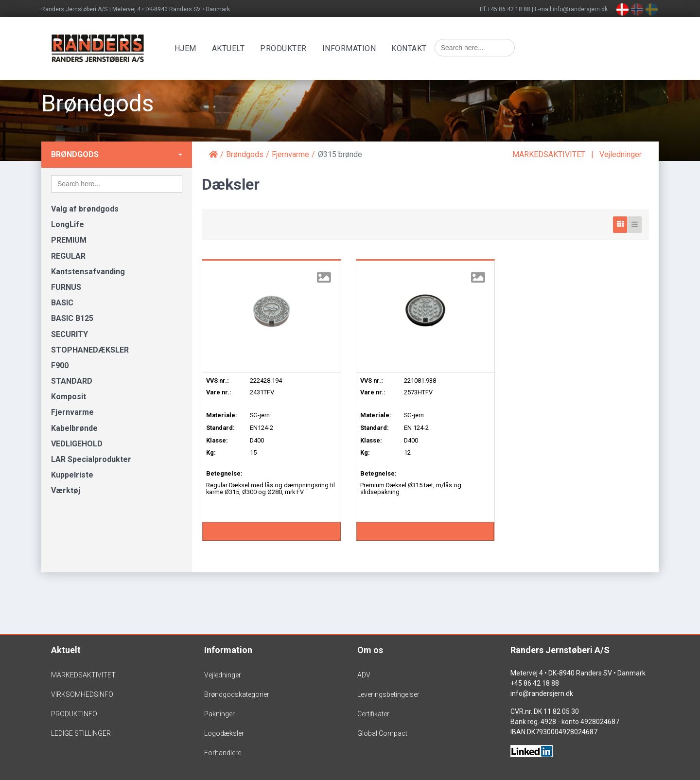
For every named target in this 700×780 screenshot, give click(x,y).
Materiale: (222, 415)
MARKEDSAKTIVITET (549, 154)
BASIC (62, 303)
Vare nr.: (219, 392)
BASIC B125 (72, 318)
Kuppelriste (72, 475)
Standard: (220, 428)
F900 (60, 365)
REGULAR (68, 256)
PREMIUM (69, 240)
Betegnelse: (224, 473)
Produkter (285, 48)
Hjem (186, 48)
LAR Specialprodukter (91, 459)
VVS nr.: (218, 381)
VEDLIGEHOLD (77, 444)
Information (350, 48)
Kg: (211, 452)
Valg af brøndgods (85, 209)
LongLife (68, 224)
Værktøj (66, 490)
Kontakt (411, 48)
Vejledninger (621, 154)
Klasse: (217, 440)
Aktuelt (229, 48)
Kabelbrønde (74, 428)
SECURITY (70, 334)
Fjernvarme (72, 412)
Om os (370, 650)
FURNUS (66, 287)
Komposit (69, 397)
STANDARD (72, 381)
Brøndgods (75, 154)
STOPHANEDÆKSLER (90, 350)
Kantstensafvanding (88, 272)
